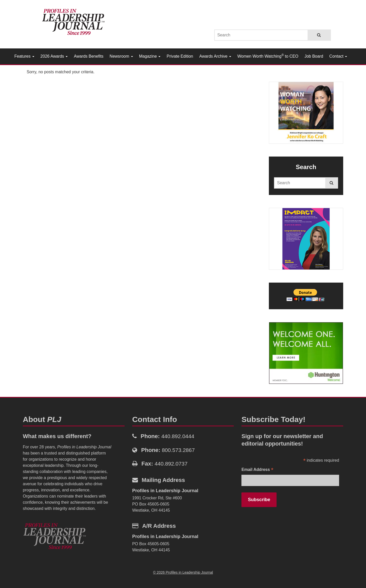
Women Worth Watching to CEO (268, 56)
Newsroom (121, 56)
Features (24, 56)
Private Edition (180, 56)
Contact (338, 56)
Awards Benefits (89, 56)
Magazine (150, 56)
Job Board (314, 56)
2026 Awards (54, 56)
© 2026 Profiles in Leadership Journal (183, 572)
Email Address (257, 470)
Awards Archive (215, 56)
